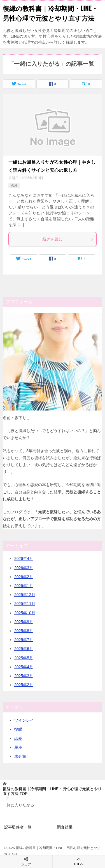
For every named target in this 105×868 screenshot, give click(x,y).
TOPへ (79, 861)
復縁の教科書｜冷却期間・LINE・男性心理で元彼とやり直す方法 (50, 13)
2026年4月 (24, 559)
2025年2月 (24, 685)
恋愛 (14, 186)
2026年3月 (24, 568)
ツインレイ (24, 720)
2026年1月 (24, 586)
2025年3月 (24, 676)
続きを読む (68, 239)
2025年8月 (24, 631)
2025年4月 (24, 667)
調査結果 (65, 827)
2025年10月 (25, 613)
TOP (52, 791)
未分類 (20, 756)
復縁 (18, 729)
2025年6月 (24, 649)
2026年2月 (24, 577)
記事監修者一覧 (18, 827)
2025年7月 (24, 640)
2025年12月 (25, 595)
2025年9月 (24, 622)
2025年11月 (25, 604)
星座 (18, 747)
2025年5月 (24, 658)
